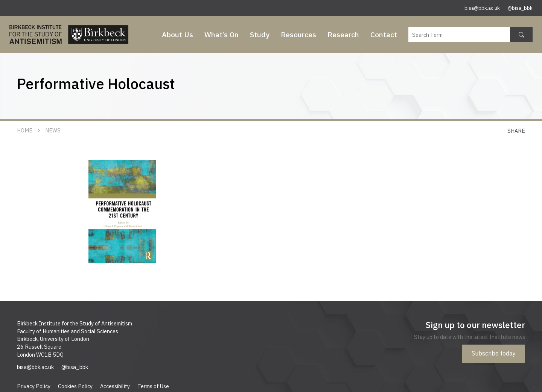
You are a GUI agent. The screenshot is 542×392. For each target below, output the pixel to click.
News (53, 130)
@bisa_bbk (520, 8)
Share (516, 131)
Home (25, 130)
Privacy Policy (34, 386)
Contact (384, 34)
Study (260, 34)
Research (343, 34)
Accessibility (115, 386)
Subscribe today (494, 353)
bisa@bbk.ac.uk (482, 8)
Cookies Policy (75, 386)
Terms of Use (153, 386)
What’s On (222, 34)
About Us (177, 34)
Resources (298, 34)
